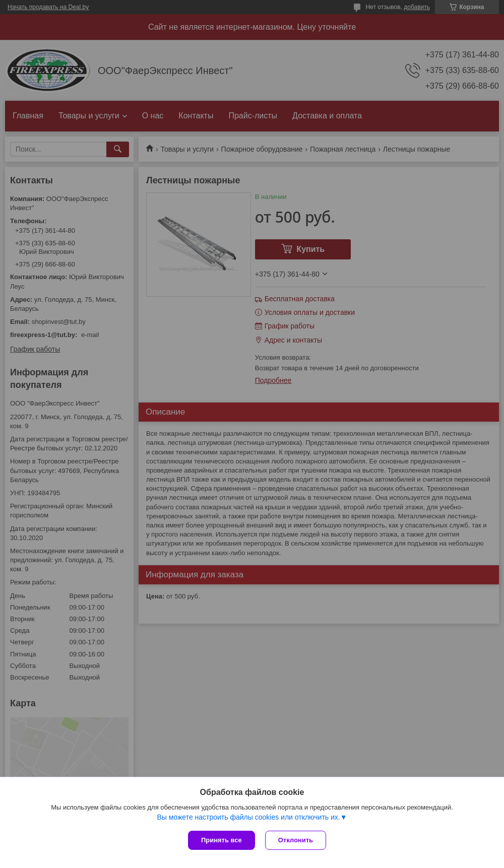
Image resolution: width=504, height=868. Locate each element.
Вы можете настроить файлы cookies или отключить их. (248, 817)
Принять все (222, 840)
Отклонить (296, 840)
